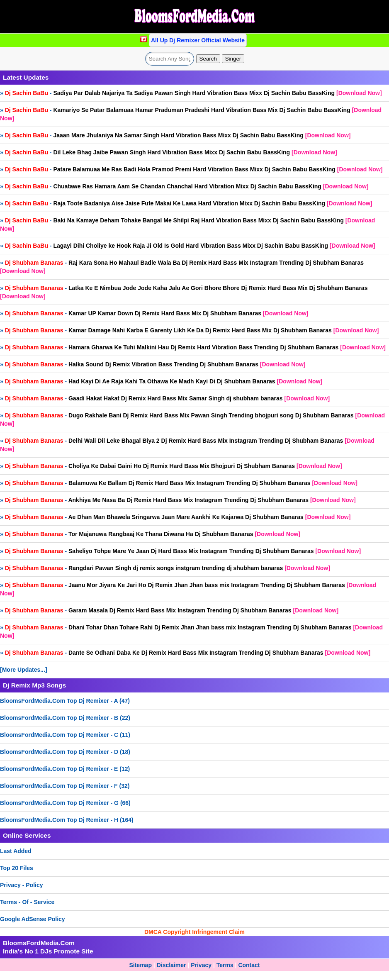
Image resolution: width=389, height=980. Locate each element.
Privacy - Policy (22, 885)
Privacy (201, 965)
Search (208, 59)
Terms (225, 965)
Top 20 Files (17, 868)
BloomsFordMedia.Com (39, 943)
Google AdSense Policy (33, 919)
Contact (249, 965)
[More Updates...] (24, 670)
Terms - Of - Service (27, 902)
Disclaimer (171, 965)
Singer (233, 59)
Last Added (16, 851)
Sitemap (140, 965)
